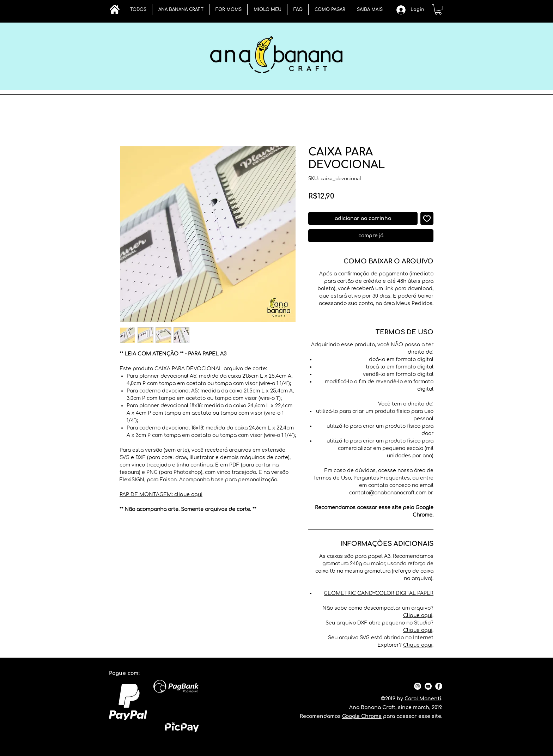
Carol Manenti (423, 699)
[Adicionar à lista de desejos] (427, 218)
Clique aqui (418, 615)
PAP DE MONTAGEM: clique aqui (161, 495)
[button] (181, 10)
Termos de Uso (332, 478)
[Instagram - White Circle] (418, 686)
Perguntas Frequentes (382, 478)
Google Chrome (362, 716)
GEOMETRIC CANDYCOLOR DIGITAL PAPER (379, 593)
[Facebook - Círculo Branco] (439, 686)
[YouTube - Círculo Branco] (428, 686)
